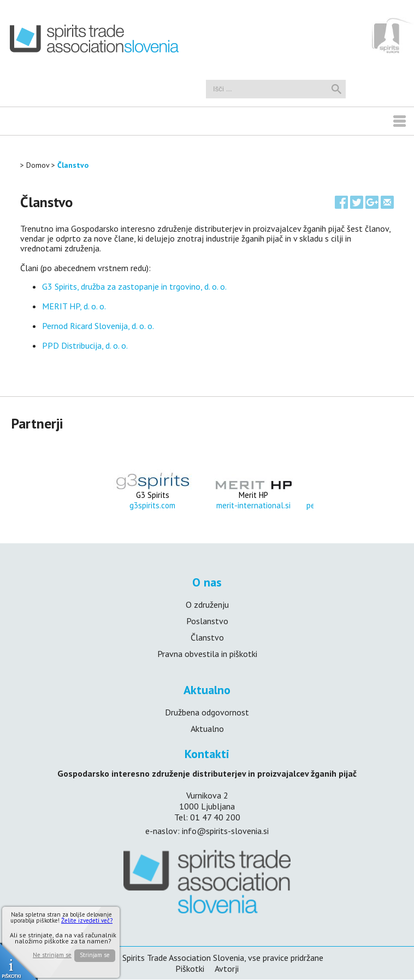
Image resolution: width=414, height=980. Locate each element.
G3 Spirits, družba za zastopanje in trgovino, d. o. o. (134, 286)
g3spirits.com (152, 505)
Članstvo (73, 165)
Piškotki (190, 969)
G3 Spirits (153, 495)
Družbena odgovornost (207, 712)
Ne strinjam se (52, 955)
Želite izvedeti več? (87, 920)
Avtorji (227, 969)
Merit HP (253, 495)
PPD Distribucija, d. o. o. (85, 345)
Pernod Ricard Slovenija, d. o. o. (98, 326)
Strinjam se (95, 955)
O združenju (207, 605)
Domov (38, 165)
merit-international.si (253, 505)
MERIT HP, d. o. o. (75, 306)
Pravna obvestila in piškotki (207, 654)
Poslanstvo (207, 621)
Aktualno (207, 729)
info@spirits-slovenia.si (225, 831)
